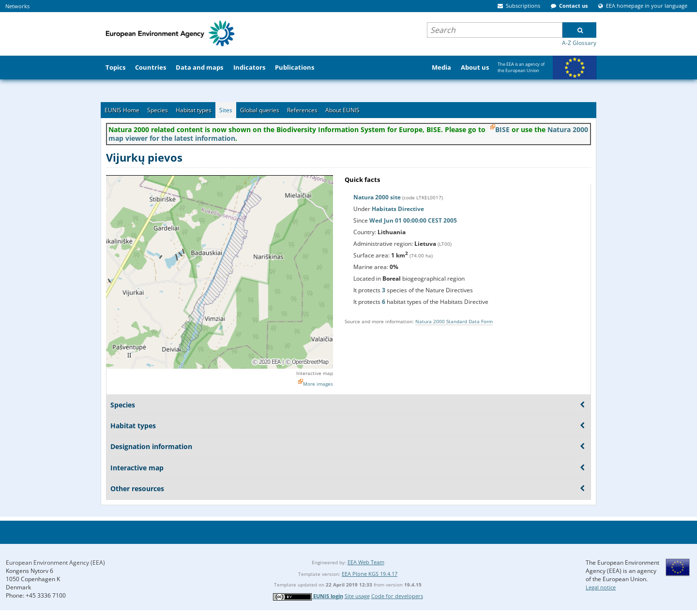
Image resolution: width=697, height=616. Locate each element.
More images (318, 384)
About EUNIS (342, 110)
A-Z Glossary (579, 43)
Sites (226, 110)
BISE (502, 129)
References (302, 110)
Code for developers (397, 596)
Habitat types (194, 110)
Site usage (357, 596)
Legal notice (601, 587)
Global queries (260, 110)
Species (158, 110)
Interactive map (315, 373)
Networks (17, 6)
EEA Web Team (366, 562)
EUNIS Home (122, 110)
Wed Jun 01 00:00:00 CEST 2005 (413, 220)
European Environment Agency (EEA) (55, 563)
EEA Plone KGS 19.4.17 (370, 574)
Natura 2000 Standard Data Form (454, 321)
